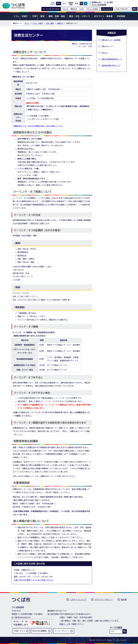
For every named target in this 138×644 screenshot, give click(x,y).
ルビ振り (110, 2)
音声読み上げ (96, 2)
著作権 (124, 600)
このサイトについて (78, 600)
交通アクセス (20, 631)
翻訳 (135, 9)
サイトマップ (107, 9)
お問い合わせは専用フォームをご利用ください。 (34, 580)
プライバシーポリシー (104, 600)
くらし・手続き (38, 23)
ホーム (27, 23)
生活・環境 (50, 23)
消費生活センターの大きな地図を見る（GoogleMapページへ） (39, 126)
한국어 (82, 9)
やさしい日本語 (92, 9)
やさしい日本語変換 (99, 5)
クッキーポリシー (62, 631)
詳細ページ (64, 624)
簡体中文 (74, 9)
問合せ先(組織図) (40, 631)
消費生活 (60, 23)
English (65, 9)
